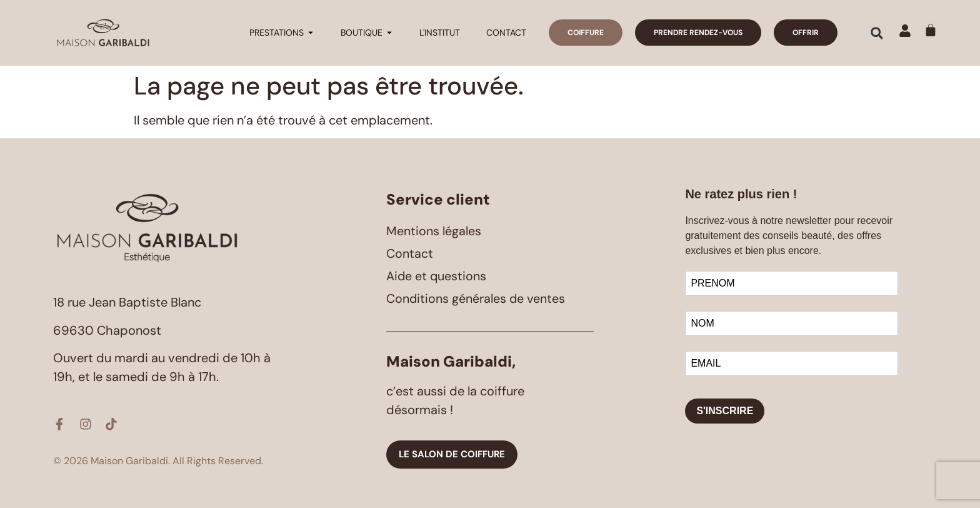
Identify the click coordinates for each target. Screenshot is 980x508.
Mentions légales (434, 231)
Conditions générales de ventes (477, 298)
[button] (877, 33)
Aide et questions (437, 276)
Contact (410, 253)
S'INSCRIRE (725, 411)
